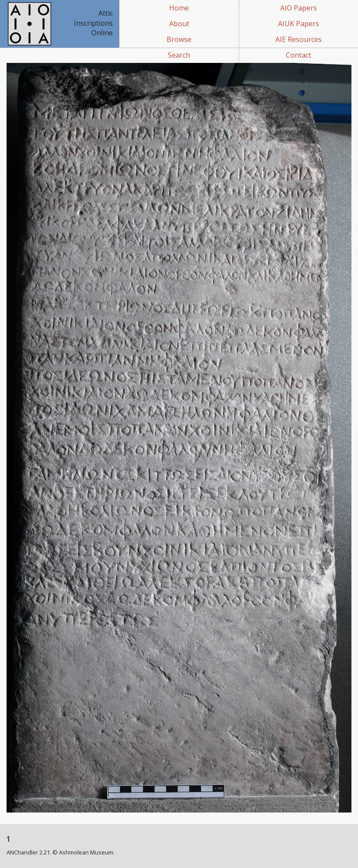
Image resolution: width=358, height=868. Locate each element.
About (179, 24)
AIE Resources (299, 39)
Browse (179, 39)
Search (179, 55)
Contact (299, 55)
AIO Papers (299, 8)
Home (179, 8)
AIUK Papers (299, 24)
